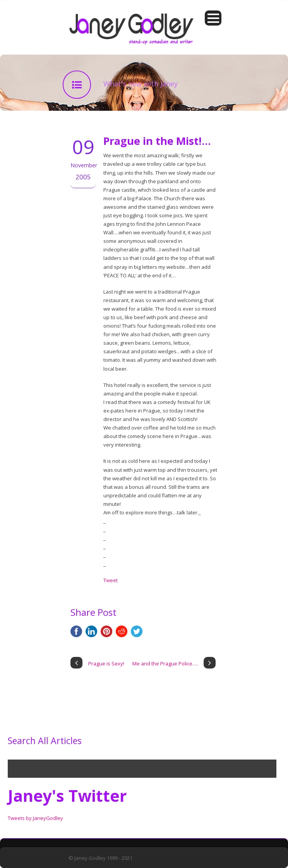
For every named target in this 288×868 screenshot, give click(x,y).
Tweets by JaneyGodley (35, 818)
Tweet (111, 580)
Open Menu (213, 18)
